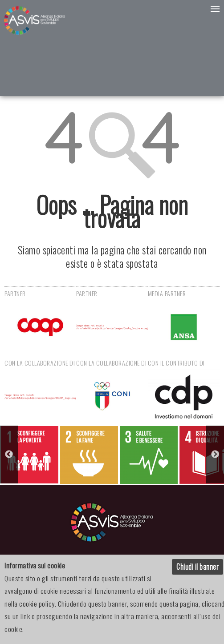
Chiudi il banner (198, 567)
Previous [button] (9, 455)
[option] (30, 455)
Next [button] (215, 455)
